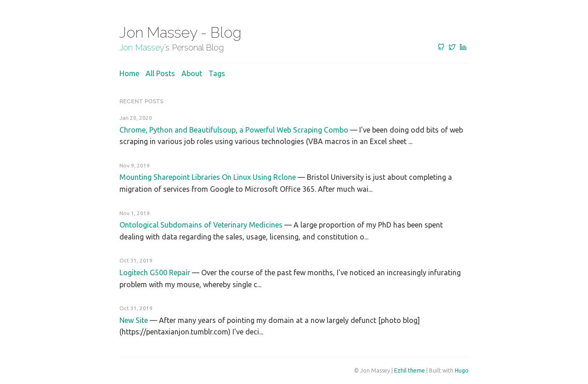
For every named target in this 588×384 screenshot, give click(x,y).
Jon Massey (142, 47)
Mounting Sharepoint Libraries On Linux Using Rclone (208, 177)
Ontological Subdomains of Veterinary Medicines (201, 225)
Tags (217, 73)
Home (129, 73)
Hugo (462, 370)
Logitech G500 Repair (155, 273)
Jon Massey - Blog (181, 32)
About (192, 73)
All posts (160, 73)
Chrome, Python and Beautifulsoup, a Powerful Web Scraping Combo (234, 130)
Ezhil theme (410, 370)
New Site (134, 320)
